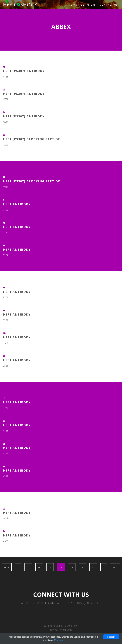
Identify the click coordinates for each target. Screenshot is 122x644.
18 (61, 567)
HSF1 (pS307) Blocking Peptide (32, 139)
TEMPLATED (66, 630)
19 (72, 567)
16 (39, 567)
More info (59, 640)
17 (50, 567)
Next (115, 567)
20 (82, 567)
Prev (7, 567)
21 (93, 567)
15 (28, 567)
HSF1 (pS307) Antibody (24, 71)
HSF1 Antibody (17, 204)
